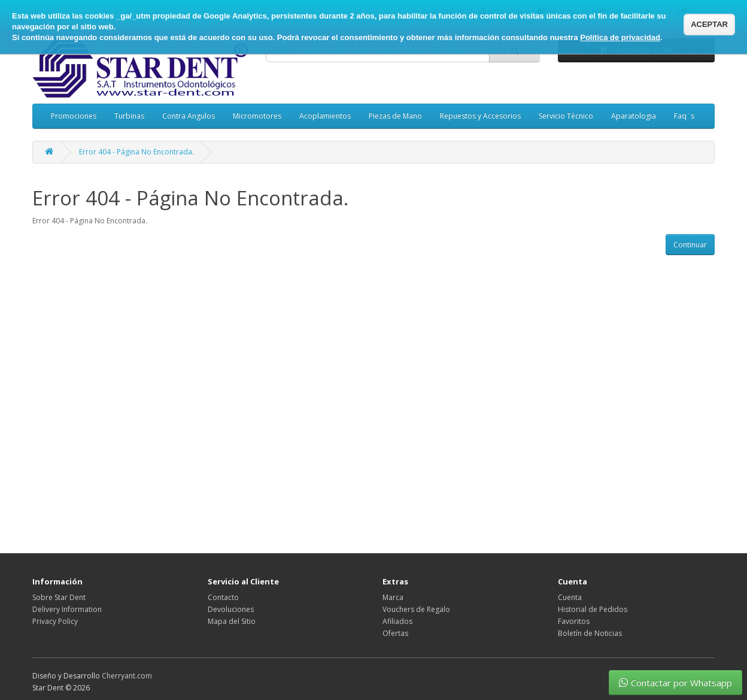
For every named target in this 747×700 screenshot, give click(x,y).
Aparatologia (634, 116)
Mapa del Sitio (232, 621)
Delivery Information (67, 609)
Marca (393, 597)
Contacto (223, 597)
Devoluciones (231, 609)
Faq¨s (684, 116)
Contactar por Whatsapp (675, 683)
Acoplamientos (325, 116)
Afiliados (397, 621)
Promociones (74, 116)
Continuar (690, 245)
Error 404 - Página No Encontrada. (136, 152)
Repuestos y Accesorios (480, 116)
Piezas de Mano (395, 116)
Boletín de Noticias (590, 633)
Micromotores (257, 116)
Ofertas (395, 633)
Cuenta (570, 597)
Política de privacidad (620, 37)
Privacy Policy (55, 621)
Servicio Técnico (566, 116)
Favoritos (574, 621)
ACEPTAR (709, 24)
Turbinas (129, 116)
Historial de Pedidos (593, 609)
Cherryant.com (127, 676)
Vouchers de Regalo (416, 609)
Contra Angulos (189, 116)
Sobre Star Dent (59, 597)
